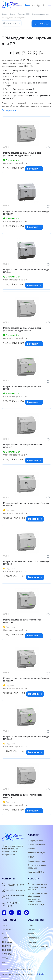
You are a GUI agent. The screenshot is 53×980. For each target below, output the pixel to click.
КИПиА (31, 857)
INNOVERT (6, 946)
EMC (4, 934)
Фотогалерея (33, 938)
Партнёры (32, 942)
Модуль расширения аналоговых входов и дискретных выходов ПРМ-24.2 (23, 329)
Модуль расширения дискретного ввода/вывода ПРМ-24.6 (26, 738)
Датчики (31, 849)
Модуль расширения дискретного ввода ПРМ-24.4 (22, 388)
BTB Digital (39, 974)
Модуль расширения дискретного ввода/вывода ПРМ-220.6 (26, 680)
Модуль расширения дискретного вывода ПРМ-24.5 (23, 446)
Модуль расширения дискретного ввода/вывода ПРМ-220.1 (26, 213)
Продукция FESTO (36, 872)
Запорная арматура (36, 853)
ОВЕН (4, 926)
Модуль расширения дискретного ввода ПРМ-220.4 (22, 621)
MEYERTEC (7, 930)
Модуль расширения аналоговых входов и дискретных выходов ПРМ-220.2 (23, 154)
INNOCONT (7, 950)
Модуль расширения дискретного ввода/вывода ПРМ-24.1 (26, 271)
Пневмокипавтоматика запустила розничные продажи (38, 887)
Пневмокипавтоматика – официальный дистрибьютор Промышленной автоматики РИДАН (39, 899)
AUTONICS (7, 954)
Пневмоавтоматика (36, 845)
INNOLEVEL (7, 942)
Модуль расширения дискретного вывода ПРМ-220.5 (23, 796)
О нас (30, 926)
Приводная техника (36, 861)
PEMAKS (6, 938)
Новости (31, 934)
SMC (4, 963)
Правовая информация (38, 946)
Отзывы (31, 930)
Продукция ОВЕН (35, 841)
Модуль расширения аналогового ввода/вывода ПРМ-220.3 (26, 505)
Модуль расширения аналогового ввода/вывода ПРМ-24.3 (26, 563)
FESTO (5, 958)
